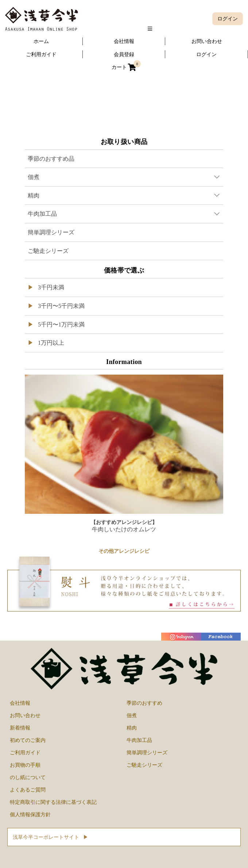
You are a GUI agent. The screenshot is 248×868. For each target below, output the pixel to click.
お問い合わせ (25, 715)
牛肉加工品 (139, 740)
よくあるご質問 (28, 790)
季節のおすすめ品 (51, 159)
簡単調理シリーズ (51, 232)
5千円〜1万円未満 (61, 324)
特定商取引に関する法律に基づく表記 (53, 802)
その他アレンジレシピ (124, 551)
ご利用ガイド (25, 752)
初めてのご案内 (28, 740)
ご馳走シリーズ (48, 251)
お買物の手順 (25, 765)
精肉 (132, 728)
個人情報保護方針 (30, 814)
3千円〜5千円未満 (61, 306)
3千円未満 (50, 287)
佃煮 (132, 715)
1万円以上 (50, 343)
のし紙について (28, 777)
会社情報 (20, 703)
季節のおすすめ (144, 703)
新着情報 (20, 728)
